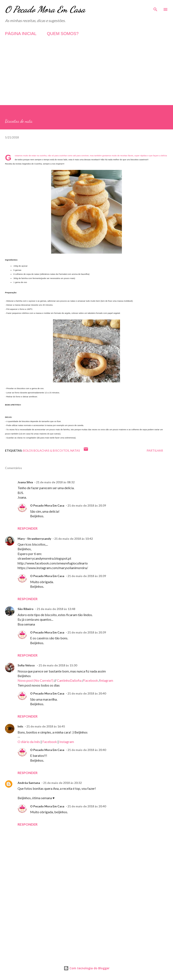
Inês (20, 726)
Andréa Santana (29, 783)
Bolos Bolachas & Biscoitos (46, 450)
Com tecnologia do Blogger (87, 968)
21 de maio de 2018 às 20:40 (87, 693)
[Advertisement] (86, 76)
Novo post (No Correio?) (36, 680)
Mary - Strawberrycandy (34, 539)
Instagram (67, 742)
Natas (75, 450)
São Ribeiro (26, 609)
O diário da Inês (29, 742)
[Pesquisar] (155, 8)
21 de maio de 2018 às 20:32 (62, 783)
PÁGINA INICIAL (21, 34)
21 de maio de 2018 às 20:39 (87, 505)
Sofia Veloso (26, 665)
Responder (28, 528)
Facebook (91, 680)
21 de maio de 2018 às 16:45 (46, 726)
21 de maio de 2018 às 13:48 (56, 609)
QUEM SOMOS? (63, 34)
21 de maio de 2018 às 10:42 (74, 539)
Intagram (107, 680)
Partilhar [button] (155, 450)
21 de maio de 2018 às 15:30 (58, 665)
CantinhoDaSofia (69, 680)
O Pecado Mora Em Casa (45, 9)
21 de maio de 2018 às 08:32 (55, 482)
